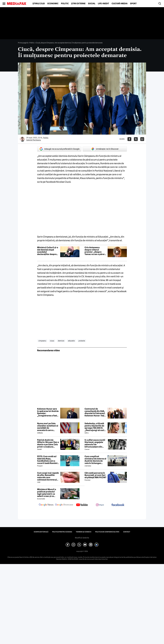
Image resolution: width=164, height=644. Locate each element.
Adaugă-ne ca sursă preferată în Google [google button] (59, 149)
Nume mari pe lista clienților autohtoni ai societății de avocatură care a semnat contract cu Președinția (48, 427)
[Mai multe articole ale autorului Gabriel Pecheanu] (22, 139)
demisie (61, 341)
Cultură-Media (120, 4)
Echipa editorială (41, 532)
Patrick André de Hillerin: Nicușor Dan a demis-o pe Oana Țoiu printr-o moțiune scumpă (48, 443)
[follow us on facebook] (118, 505)
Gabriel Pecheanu (34, 140)
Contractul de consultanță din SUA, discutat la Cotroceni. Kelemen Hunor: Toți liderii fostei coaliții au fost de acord (95, 412)
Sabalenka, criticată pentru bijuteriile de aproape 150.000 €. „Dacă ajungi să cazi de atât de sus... (94, 427)
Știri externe (78, 4)
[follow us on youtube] (82, 505)
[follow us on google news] (46, 505)
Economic (53, 4)
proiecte (82, 341)
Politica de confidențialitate (107, 532)
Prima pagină (23, 43)
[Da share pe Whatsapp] (142, 139)
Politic (65, 4)
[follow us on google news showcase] (64, 505)
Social (92, 4)
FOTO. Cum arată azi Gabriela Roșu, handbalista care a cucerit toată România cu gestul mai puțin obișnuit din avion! (48, 460)
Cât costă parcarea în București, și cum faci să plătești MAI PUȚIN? (95, 475)
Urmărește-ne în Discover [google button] (105, 149)
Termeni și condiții (84, 532)
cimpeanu (42, 341)
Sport (133, 4)
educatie (71, 341)
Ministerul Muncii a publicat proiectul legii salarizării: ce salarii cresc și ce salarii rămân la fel (47, 493)
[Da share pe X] (136, 139)
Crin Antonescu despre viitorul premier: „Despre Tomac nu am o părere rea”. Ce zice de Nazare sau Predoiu (95, 251)
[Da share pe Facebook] (129, 139)
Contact (127, 532)
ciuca (52, 341)
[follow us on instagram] (100, 505)
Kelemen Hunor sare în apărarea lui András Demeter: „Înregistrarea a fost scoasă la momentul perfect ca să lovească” (48, 412)
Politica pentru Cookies (62, 532)
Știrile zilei (39, 4)
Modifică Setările (82, 538)
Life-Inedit (103, 4)
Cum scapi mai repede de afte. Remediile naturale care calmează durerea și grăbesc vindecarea (48, 476)
